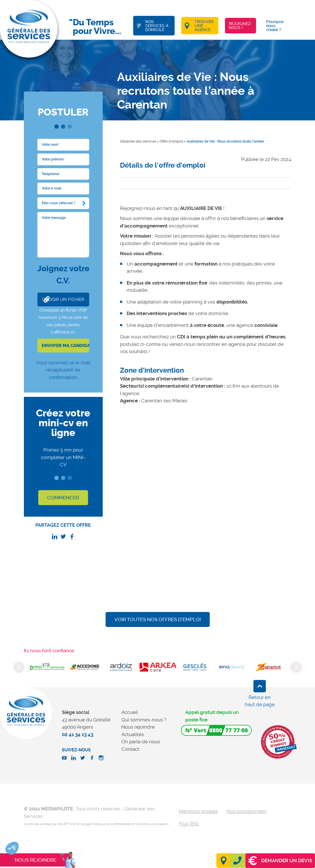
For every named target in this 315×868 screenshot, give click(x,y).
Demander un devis (280, 861)
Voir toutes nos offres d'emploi (158, 619)
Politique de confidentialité (112, 824)
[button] (12, 848)
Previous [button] (19, 667)
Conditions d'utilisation (152, 824)
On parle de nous (141, 742)
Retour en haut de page (260, 701)
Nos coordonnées (246, 811)
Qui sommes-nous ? (144, 720)
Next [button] (296, 667)
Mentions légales (198, 811)
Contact (130, 749)
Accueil (130, 712)
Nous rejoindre (138, 727)
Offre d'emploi (171, 141)
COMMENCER (63, 498)
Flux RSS (189, 824)
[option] (47, 667)
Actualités (133, 734)
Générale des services (138, 141)
